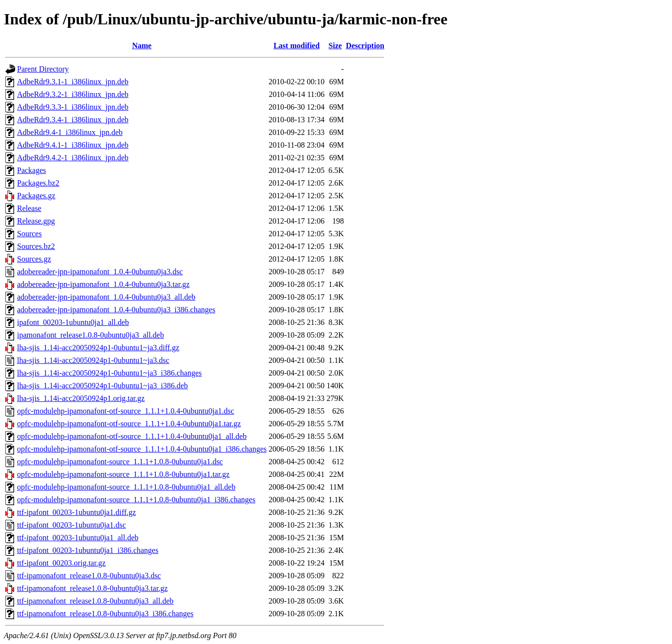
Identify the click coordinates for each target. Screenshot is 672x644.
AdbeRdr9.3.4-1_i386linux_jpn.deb (73, 120)
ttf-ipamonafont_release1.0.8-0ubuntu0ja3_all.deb (95, 601)
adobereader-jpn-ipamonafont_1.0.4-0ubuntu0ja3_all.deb (106, 297)
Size (336, 46)
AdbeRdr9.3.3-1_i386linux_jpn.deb (73, 107)
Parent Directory (43, 69)
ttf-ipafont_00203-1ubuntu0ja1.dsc (72, 525)
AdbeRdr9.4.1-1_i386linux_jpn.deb (73, 145)
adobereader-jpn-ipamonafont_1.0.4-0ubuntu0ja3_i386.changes (116, 310)
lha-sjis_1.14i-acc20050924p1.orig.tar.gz (81, 398)
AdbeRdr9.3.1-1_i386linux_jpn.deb (73, 82)
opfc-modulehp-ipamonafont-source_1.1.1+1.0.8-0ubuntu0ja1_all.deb (126, 487)
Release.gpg (36, 221)
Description (365, 46)
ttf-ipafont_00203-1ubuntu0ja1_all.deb (78, 538)
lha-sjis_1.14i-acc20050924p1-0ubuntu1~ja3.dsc (93, 360)
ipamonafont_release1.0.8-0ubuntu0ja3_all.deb (91, 335)
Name (142, 46)
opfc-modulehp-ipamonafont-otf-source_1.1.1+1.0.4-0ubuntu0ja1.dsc (126, 411)
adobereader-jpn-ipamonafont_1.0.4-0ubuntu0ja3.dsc (100, 272)
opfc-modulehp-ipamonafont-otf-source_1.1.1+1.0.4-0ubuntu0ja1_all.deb (132, 436)
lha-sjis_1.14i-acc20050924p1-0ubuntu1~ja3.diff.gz (98, 348)
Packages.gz (36, 196)
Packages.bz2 (38, 183)
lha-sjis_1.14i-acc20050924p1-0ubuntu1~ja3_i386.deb (103, 386)
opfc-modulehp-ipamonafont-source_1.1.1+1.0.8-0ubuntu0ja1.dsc (120, 462)
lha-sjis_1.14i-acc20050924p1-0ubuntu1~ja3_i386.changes (109, 373)
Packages (32, 170)
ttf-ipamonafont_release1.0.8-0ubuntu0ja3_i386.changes (105, 614)
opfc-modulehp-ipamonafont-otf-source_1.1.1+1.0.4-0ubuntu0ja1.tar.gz (129, 424)
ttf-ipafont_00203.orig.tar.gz (61, 563)
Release (29, 208)
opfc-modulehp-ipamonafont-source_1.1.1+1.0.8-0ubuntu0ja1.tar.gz (123, 474)
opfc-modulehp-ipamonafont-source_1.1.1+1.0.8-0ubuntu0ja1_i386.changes (136, 500)
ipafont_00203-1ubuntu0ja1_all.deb (73, 322)
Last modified (297, 46)
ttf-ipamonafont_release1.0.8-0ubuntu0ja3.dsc (89, 576)
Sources (29, 234)
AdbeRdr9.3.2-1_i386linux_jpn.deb (73, 94)
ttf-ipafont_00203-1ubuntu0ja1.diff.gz (76, 512)
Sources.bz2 (36, 246)
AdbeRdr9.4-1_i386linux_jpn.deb (70, 132)
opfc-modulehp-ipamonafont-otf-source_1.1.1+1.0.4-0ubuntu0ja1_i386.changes (142, 449)
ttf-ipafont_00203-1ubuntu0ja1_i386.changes (88, 550)
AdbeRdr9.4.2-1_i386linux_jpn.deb (73, 158)
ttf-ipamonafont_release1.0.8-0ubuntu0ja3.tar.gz (92, 588)
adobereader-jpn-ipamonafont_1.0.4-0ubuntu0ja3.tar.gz (103, 284)
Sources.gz (34, 259)
